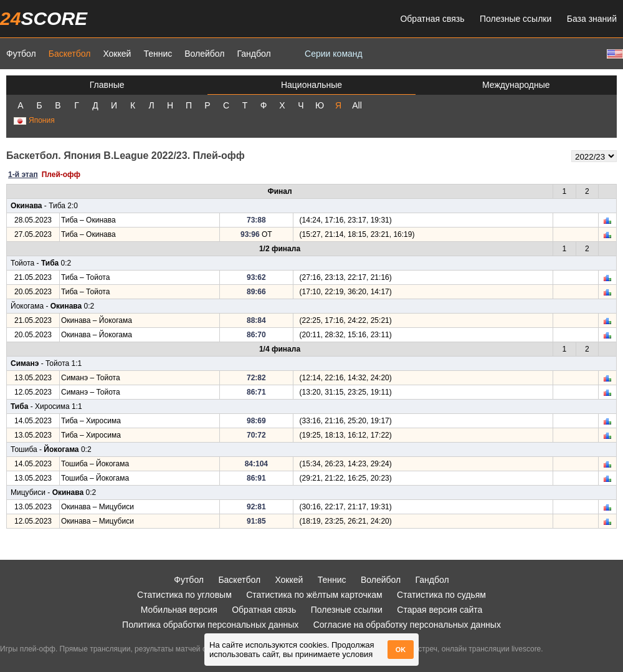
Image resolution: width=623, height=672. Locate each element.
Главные (107, 85)
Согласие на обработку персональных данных (407, 625)
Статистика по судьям (441, 595)
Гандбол (254, 54)
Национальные (311, 85)
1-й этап (23, 175)
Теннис (158, 54)
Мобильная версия (179, 610)
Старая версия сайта (440, 610)
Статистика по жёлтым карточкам (314, 595)
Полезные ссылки (516, 19)
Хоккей (117, 54)
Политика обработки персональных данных (210, 625)
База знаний (592, 19)
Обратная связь (432, 19)
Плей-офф (61, 175)
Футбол (21, 54)
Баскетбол (70, 54)
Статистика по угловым (184, 595)
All (357, 105)
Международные (516, 85)
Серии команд (334, 54)
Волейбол (204, 54)
